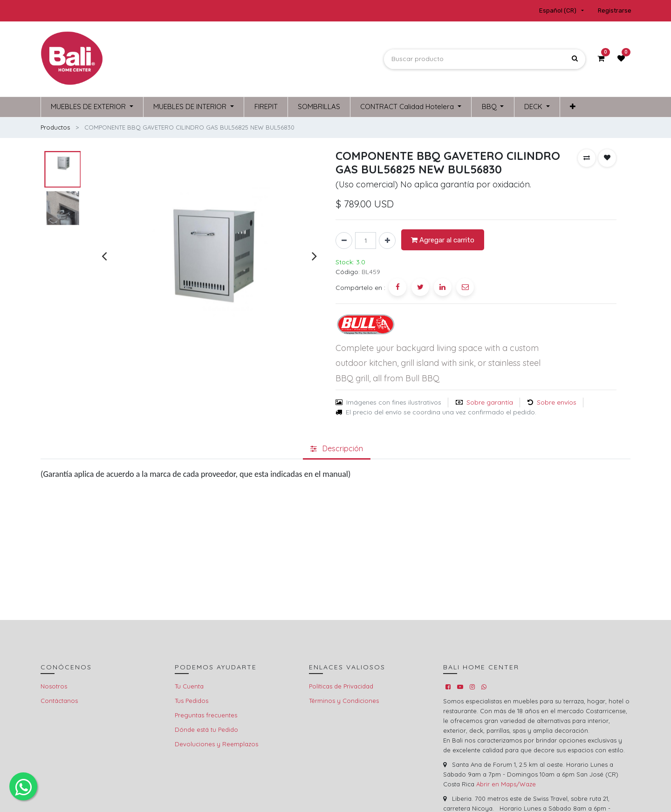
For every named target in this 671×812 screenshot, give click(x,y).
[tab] (337, 449)
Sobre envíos (557, 402)
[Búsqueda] (575, 59)
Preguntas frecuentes (206, 715)
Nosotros (54, 686)
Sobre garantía (490, 402)
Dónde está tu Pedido (206, 729)
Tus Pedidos (192, 701)
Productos (55, 127)
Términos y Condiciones (344, 701)
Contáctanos (59, 701)
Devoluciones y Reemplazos (216, 744)
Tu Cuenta (189, 686)
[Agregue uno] (387, 241)
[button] (587, 158)
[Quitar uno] (344, 241)
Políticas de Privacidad (341, 686)
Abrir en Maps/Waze (506, 784)
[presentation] (104, 256)
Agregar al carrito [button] (443, 240)
